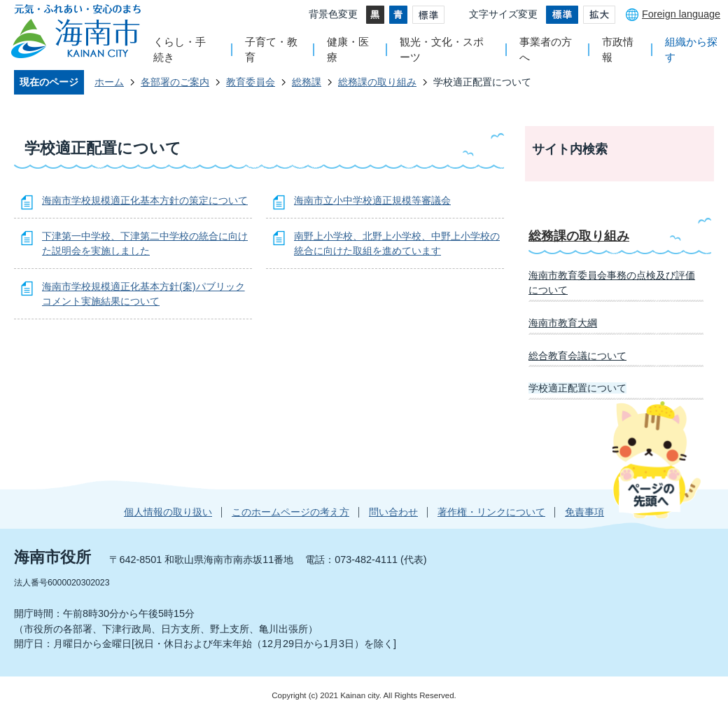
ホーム (109, 82)
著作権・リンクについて (491, 512)
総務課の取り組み (377, 82)
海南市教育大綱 (563, 323)
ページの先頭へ (656, 459)
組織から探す (691, 49)
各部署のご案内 (175, 82)
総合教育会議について (577, 356)
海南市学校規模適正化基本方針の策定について (145, 200)
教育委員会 (251, 82)
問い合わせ (393, 512)
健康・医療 (348, 49)
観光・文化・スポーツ (442, 49)
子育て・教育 (271, 49)
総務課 (307, 82)
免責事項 (584, 512)
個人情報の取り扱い (168, 512)
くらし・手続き (180, 49)
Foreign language (681, 14)
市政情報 (618, 49)
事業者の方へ (546, 49)
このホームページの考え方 (290, 512)
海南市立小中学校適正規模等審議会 (372, 200)
